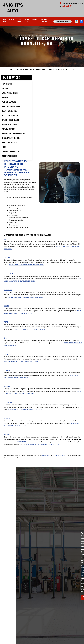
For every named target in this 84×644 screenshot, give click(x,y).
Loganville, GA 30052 (44, 35)
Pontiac (7, 422)
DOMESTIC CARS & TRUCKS (71, 73)
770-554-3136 (68, 6)
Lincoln (7, 374)
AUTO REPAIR (19, 20)
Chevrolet (8, 277)
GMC (6, 342)
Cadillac (8, 261)
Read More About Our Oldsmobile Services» (26, 413)
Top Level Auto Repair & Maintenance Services (41, 73)
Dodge (7, 309)
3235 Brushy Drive (33, 35)
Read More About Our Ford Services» (30, 333)
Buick (6, 243)
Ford (6, 325)
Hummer (7, 358)
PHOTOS (12, 19)
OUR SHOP (4, 20)
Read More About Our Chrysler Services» (25, 301)
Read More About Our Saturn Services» (42, 448)
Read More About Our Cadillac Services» (26, 268)
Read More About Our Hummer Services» (21, 365)
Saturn (7, 438)
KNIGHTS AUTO (15, 73)
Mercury (8, 390)
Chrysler (8, 293)
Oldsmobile (9, 406)
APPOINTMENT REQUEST (45, 20)
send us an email (59, 459)
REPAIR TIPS (27, 20)
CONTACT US (35, 20)
